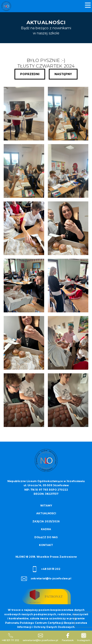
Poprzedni (30, 74)
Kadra (46, 529)
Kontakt (46, 545)
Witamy (46, 506)
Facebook (68, 637)
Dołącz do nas (46, 537)
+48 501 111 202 (46, 569)
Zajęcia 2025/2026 (46, 521)
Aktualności (46, 513)
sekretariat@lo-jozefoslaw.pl (46, 579)
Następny (63, 74)
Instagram (84, 637)
